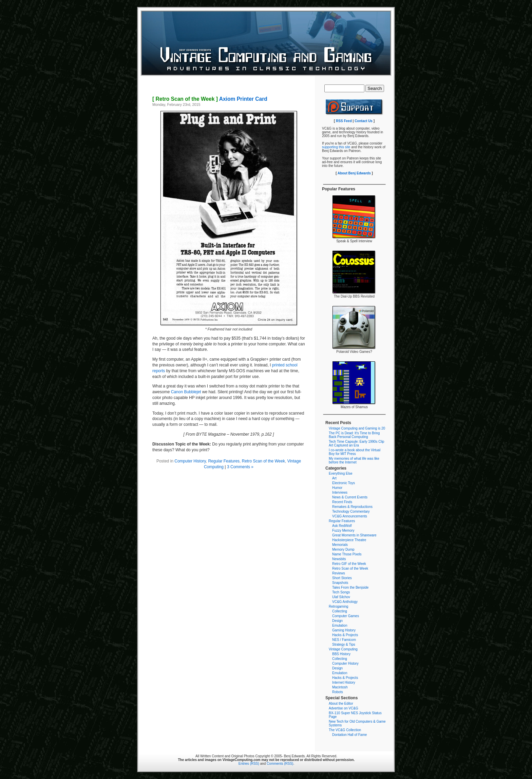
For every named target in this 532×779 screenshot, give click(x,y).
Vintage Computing (343, 649)
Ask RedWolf (342, 526)
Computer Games (346, 616)
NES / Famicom (344, 640)
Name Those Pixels (347, 554)
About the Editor (341, 704)
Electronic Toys (344, 483)
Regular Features (224, 461)
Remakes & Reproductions (352, 507)
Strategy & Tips (344, 644)
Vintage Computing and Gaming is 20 (357, 428)
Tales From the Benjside (350, 587)
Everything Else (340, 473)
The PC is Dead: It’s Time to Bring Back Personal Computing (354, 435)
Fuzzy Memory (343, 530)
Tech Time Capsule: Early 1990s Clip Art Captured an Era (356, 443)
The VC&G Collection (345, 730)
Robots (338, 692)
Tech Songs (341, 592)
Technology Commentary (351, 511)
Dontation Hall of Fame (349, 735)
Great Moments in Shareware (354, 535)
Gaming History (344, 630)
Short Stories (342, 578)
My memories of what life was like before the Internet (354, 460)
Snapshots (340, 583)
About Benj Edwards (354, 173)
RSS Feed (344, 121)
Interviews (340, 492)
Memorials (340, 545)
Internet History (344, 682)
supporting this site (336, 147)
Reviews (339, 573)
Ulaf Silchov (341, 597)
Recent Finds (342, 502)
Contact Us (364, 121)
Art (334, 478)
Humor (337, 488)
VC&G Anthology (345, 602)
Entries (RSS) (249, 764)
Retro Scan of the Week (263, 461)
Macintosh (340, 687)
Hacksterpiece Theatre (349, 540)
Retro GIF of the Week (349, 564)
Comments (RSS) (280, 764)
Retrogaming (338, 606)
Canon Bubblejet (186, 392)
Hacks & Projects (345, 635)
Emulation (340, 625)
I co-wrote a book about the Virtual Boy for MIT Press (355, 452)
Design (337, 621)
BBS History (341, 654)
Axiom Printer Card (210, 99)
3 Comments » (240, 467)
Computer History (190, 461)
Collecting (340, 611)
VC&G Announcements (350, 516)
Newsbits (339, 559)
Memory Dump (343, 549)
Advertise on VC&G (344, 708)
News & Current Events (350, 497)
